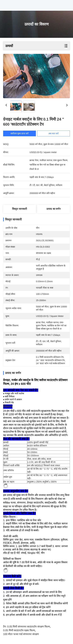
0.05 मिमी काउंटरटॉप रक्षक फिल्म (19, 630)
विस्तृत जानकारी (19, 209)
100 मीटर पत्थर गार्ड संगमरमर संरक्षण (21, 634)
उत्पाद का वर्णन (53, 209)
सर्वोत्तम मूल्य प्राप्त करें (21, 133)
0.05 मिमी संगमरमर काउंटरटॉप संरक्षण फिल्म (29, 627)
